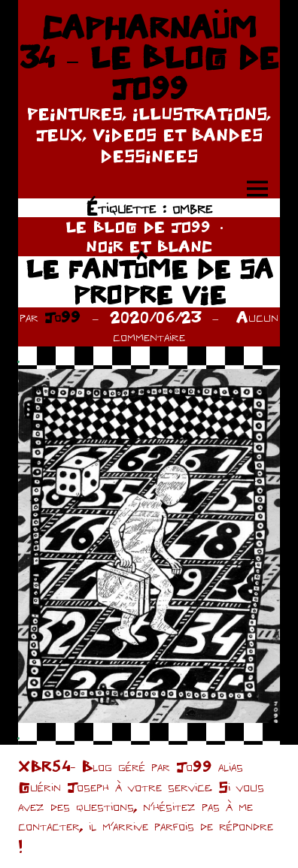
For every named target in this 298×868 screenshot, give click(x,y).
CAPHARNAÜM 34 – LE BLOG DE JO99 (149, 57)
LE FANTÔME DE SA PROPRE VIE (149, 281)
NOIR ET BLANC (149, 246)
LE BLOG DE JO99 (138, 227)
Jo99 (62, 317)
